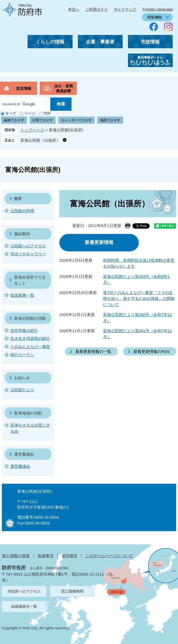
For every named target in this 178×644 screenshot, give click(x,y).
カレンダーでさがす (76, 120)
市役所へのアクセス (24, 591)
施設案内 (22, 234)
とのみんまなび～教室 (30, 347)
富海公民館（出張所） (40, 140)
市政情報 (150, 42)
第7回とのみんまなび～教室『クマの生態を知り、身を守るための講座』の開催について (139, 299)
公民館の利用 (22, 211)
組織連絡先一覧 (24, 606)
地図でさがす (110, 120)
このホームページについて (109, 556)
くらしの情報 (50, 42)
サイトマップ (125, 9)
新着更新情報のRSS (152, 351)
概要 (18, 199)
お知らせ (22, 378)
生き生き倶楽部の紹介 (30, 338)
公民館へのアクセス (28, 246)
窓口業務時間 (72, 591)
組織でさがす (14, 120)
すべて (11, 113)
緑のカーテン (22, 355)
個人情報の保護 (16, 556)
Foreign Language (158, 9)
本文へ (74, 9)
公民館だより (22, 390)
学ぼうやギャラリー (28, 254)
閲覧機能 (155, 17)
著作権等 (69, 556)
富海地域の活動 (28, 413)
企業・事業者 (100, 42)
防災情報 (24, 88)
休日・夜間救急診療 (64, 88)
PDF (47, 113)
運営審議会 (24, 454)
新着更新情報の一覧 (93, 351)
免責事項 (46, 556)
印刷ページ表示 (128, 226)
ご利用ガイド (97, 9)
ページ (30, 113)
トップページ (32, 130)
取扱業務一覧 (22, 295)
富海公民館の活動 (30, 318)
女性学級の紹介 (24, 330)
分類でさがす (43, 120)
